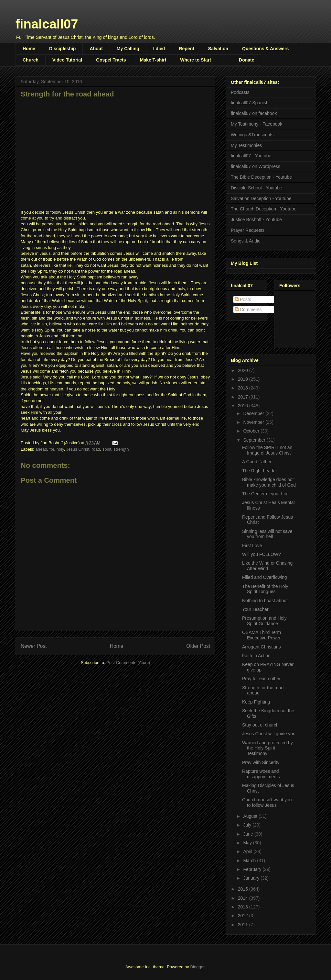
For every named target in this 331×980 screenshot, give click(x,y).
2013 (244, 907)
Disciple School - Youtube (256, 188)
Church (31, 60)
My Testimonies (246, 145)
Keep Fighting (256, 702)
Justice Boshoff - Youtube (256, 220)
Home (29, 49)
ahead (41, 449)
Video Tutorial (67, 60)
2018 (244, 388)
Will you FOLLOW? (262, 554)
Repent (186, 49)
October (252, 431)
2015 (244, 889)
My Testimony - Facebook (256, 124)
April (248, 851)
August (251, 816)
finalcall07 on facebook (254, 113)
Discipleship (62, 49)
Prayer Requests (248, 230)
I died (159, 49)
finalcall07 (47, 24)
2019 (244, 379)
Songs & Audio (246, 241)
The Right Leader (260, 471)
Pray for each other (261, 679)
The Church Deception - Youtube (264, 209)
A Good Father (257, 462)
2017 (244, 397)
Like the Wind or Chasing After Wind (267, 566)
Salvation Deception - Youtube (261, 198)
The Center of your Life (265, 494)
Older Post (198, 646)
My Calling (128, 49)
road (96, 449)
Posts (243, 299)
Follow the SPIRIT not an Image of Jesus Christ (267, 450)
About (96, 49)
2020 (244, 370)
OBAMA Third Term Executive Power (262, 635)
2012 (244, 916)
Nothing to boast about (265, 601)
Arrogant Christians (262, 647)
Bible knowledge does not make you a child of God (269, 482)
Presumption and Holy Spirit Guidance (264, 621)
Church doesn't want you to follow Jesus (267, 802)
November (254, 422)
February (253, 869)
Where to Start (196, 60)
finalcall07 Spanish (250, 103)
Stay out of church (260, 725)
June (249, 834)
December (254, 413)
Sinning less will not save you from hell (267, 534)
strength (121, 449)
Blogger (197, 967)
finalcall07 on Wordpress (256, 166)
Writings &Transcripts (252, 135)
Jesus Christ (78, 449)
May (248, 843)
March (250, 861)
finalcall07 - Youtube (251, 156)
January (252, 878)
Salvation (218, 49)
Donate (246, 60)
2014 (244, 898)
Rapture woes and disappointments (261, 774)
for (52, 449)
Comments (248, 310)
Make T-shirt (153, 60)
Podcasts (240, 92)
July (248, 825)
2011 (244, 925)
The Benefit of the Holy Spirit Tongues (265, 589)
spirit (107, 449)
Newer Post (34, 646)
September (255, 440)
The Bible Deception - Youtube (261, 177)
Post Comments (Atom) (128, 663)
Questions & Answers (265, 49)
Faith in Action (256, 656)
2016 (244, 406)
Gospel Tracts (111, 60)
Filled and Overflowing (265, 577)
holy (60, 449)
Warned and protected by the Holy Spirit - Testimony (267, 748)
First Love (252, 546)
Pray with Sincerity (261, 762)
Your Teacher (255, 609)
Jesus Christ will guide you (269, 734)
